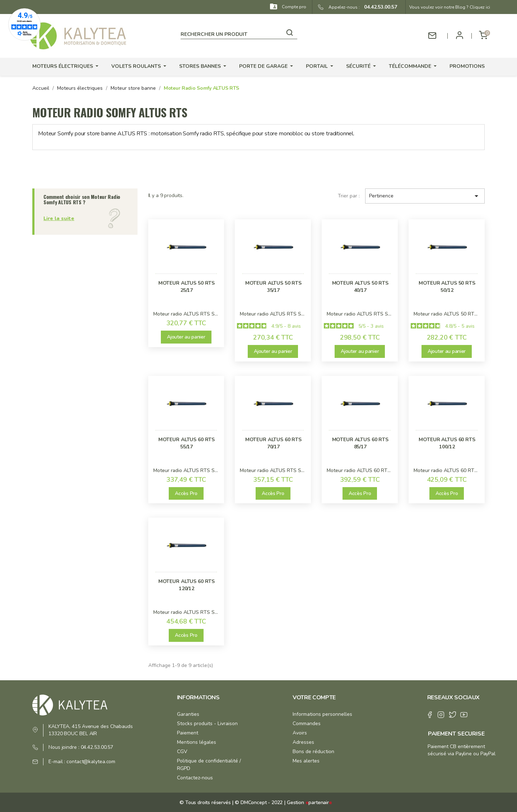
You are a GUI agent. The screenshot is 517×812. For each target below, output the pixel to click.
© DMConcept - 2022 (258, 802)
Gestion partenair (309, 802)
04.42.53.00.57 (378, 7)
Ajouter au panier (186, 337)
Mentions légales (197, 742)
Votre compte (314, 697)
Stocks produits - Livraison (207, 724)
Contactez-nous (195, 778)
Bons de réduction (313, 752)
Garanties (188, 714)
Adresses (303, 742)
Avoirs (300, 733)
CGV (182, 752)
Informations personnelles (322, 714)
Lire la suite (59, 218)
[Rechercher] (239, 33)
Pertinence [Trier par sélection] (425, 196)
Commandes (307, 724)
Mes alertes (306, 761)
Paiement (188, 733)
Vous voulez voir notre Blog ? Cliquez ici (450, 7)
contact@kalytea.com (91, 762)
